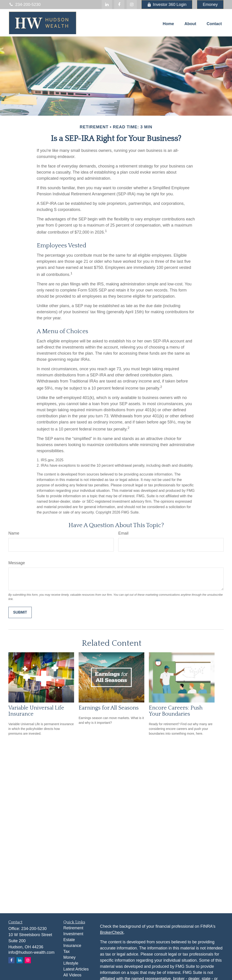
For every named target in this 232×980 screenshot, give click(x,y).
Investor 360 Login (167, 5)
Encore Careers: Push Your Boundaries (176, 711)
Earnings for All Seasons (109, 708)
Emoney (210, 5)
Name (14, 533)
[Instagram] (28, 960)
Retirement (73, 928)
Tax (67, 951)
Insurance (72, 946)
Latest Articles (76, 969)
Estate (69, 940)
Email (123, 533)
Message (17, 563)
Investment (73, 934)
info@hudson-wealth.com (31, 952)
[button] (168, 24)
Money (70, 957)
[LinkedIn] (107, 5)
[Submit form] (20, 612)
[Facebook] (119, 5)
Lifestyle (71, 963)
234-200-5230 (24, 5)
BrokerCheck (112, 932)
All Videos (72, 975)
